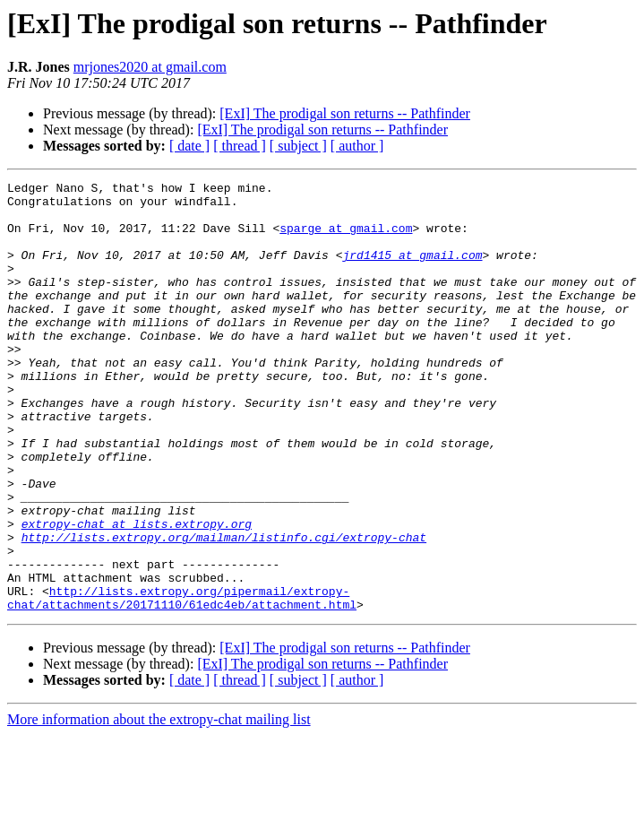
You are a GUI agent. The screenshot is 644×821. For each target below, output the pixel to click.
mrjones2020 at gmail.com (150, 67)
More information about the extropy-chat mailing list (159, 805)
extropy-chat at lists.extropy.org (137, 593)
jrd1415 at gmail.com (412, 271)
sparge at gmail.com (346, 238)
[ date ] (189, 146)
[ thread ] (240, 146)
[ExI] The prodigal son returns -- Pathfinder (345, 113)
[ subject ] (298, 146)
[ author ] (357, 146)
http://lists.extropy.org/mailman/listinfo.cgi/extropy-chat (224, 609)
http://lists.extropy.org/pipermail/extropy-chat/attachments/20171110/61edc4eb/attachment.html (182, 682)
